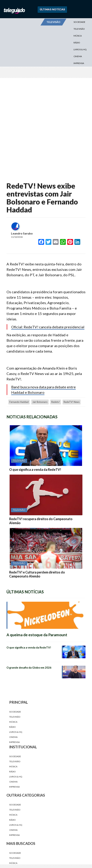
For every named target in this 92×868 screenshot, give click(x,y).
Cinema (78, 56)
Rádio (77, 43)
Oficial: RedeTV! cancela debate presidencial (48, 327)
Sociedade (79, 22)
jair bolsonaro (40, 402)
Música (78, 36)
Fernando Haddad (19, 402)
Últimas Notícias (52, 9)
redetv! (56, 402)
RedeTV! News (72, 402)
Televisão (79, 29)
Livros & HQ (80, 49)
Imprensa (79, 63)
